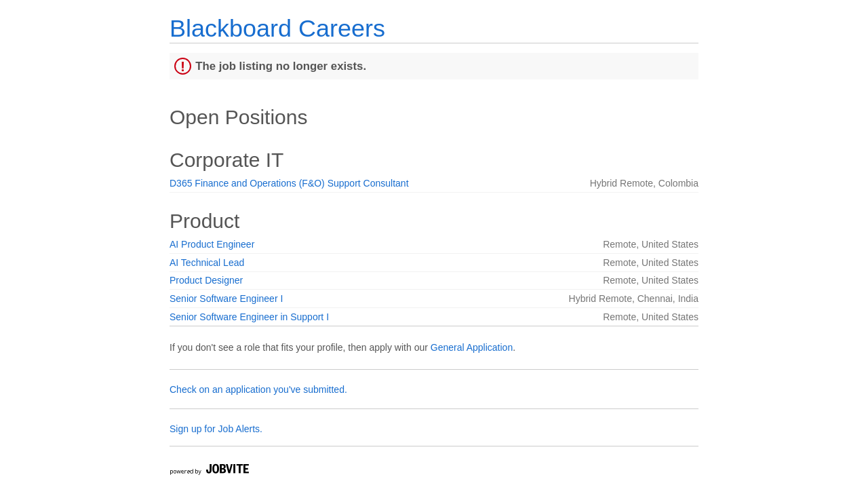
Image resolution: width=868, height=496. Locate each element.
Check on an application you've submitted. (258, 389)
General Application (472, 347)
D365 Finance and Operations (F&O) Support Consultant (289, 183)
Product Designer (206, 280)
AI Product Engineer (212, 244)
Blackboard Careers (277, 28)
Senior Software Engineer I (226, 299)
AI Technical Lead (207, 263)
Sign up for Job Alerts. (216, 429)
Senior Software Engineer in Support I (249, 317)
